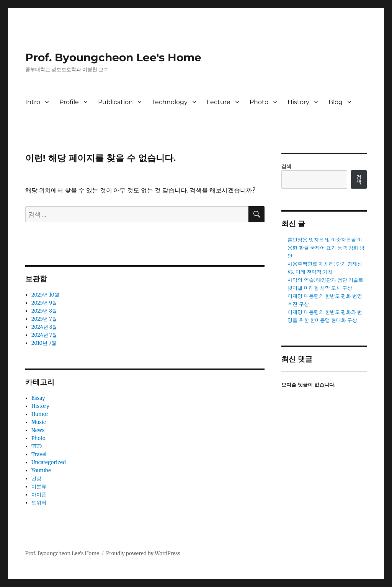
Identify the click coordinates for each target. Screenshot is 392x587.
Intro (33, 102)
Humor (40, 414)
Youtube (41, 470)
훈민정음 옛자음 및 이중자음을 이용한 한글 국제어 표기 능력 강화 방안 (326, 248)
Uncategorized (49, 462)
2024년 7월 (44, 335)
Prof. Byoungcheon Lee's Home (113, 57)
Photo (259, 102)
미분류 (39, 487)
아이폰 (39, 495)
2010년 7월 (44, 343)
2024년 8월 (44, 327)
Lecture (219, 102)
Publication (115, 102)
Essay (38, 398)
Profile (69, 102)
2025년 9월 (44, 303)
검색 (286, 166)
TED (37, 446)
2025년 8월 (44, 311)
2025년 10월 (45, 295)
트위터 (39, 503)
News (38, 430)
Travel (39, 454)
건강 (36, 479)
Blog (336, 102)
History (298, 102)
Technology (170, 102)
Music (39, 422)
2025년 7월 (44, 319)
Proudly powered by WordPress (143, 554)
